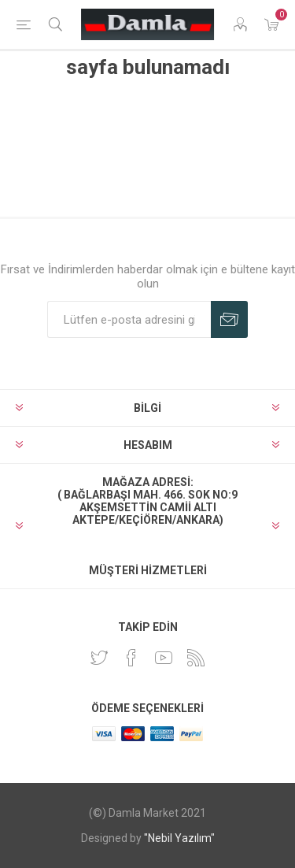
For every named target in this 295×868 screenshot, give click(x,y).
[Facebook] (131, 658)
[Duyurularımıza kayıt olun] (129, 319)
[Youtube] (164, 658)
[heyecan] (99, 658)
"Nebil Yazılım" (179, 838)
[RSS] (196, 658)
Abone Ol (229, 319)
